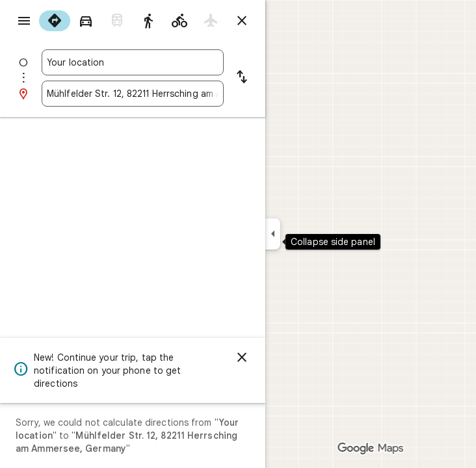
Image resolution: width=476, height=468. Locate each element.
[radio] (55, 21)
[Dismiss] (242, 357)
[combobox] (133, 62)
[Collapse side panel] (273, 234)
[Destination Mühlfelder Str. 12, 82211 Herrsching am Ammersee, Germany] (133, 94)
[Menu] (24, 21)
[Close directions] (242, 21)
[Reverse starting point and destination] (242, 78)
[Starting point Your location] (133, 62)
